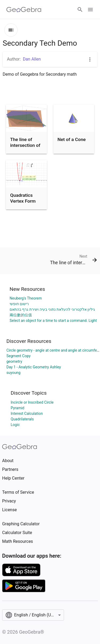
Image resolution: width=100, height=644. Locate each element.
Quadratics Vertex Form (23, 198)
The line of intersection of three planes (25, 145)
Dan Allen (32, 59)
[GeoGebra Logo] (24, 10)
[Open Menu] (90, 10)
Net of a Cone (72, 139)
